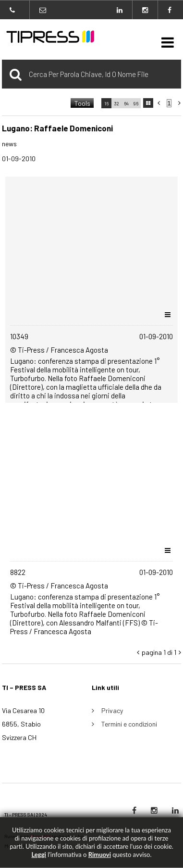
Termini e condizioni (129, 724)
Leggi (38, 855)
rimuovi (100, 855)
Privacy (112, 710)
